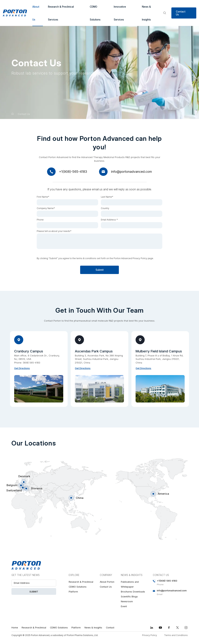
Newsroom (127, 601)
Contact (110, 628)
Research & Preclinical (81, 582)
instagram (186, 628)
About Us (36, 13)
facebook (169, 628)
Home (15, 628)
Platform (73, 592)
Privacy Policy (150, 635)
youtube (160, 628)
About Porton (107, 582)
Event (124, 606)
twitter (177, 628)
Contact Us (181, 13)
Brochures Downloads (133, 592)
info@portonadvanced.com (131, 172)
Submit (107, 270)
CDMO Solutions (95, 13)
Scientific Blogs (129, 597)
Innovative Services (120, 13)
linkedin (152, 628)
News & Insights (146, 13)
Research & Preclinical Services (61, 13)
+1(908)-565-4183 (73, 172)
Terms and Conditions (176, 635)
